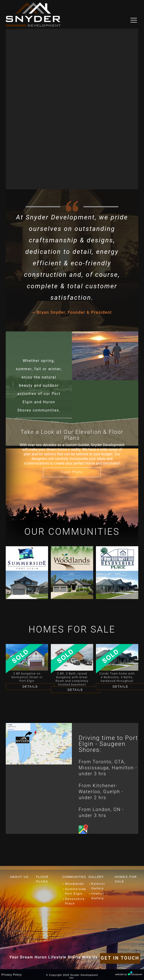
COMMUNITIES (74, 877)
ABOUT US (19, 877)
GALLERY (96, 877)
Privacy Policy (12, 975)
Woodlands (75, 884)
